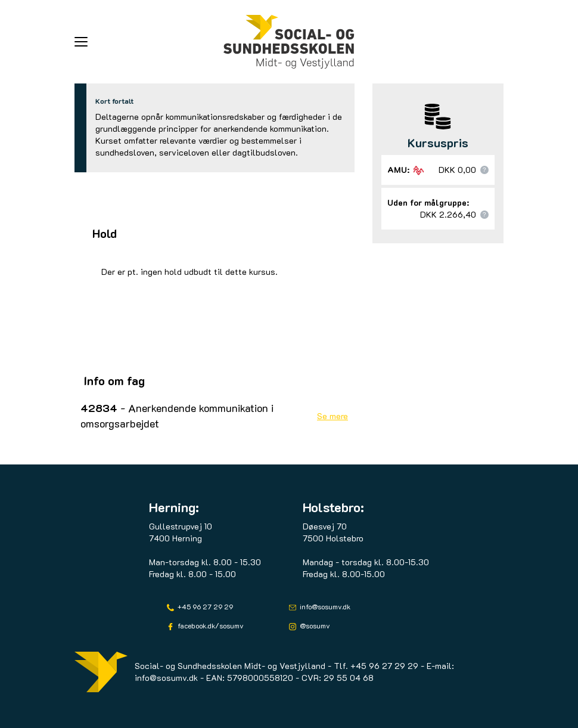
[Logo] (289, 42)
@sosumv (314, 625)
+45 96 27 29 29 (204, 606)
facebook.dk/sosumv (210, 625)
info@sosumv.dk (324, 606)
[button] (149, 42)
